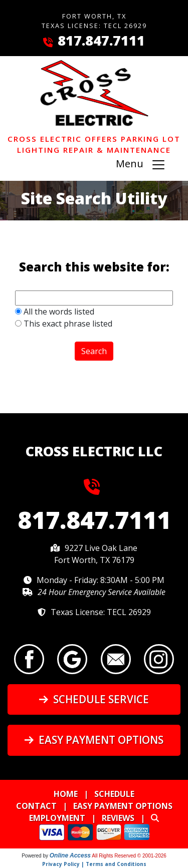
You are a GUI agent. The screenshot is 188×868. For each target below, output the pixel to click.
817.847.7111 (101, 40)
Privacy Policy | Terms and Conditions (94, 864)
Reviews (118, 818)
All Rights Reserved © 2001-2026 (129, 856)
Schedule (114, 794)
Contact (36, 806)
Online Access (70, 855)
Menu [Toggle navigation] (141, 165)
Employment (57, 818)
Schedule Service (94, 699)
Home (66, 794)
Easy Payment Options (94, 740)
